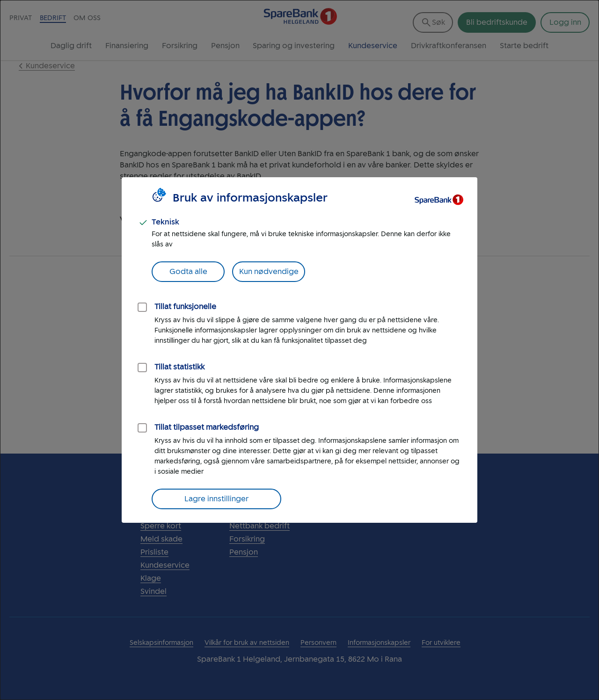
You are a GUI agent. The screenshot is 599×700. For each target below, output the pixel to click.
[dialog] (299, 350)
